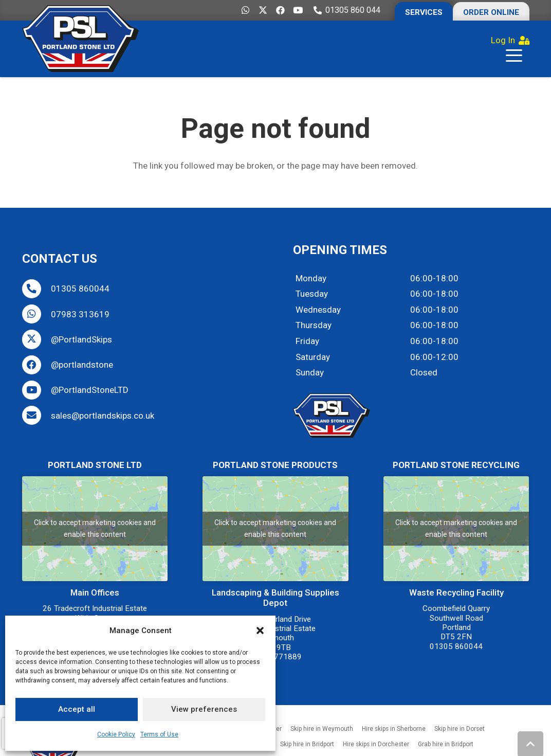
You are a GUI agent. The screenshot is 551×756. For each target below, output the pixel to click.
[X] (263, 10)
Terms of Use (159, 734)
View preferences (204, 709)
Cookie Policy (116, 734)
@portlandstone (82, 365)
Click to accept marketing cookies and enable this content (95, 528)
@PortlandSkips (81, 339)
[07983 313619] (36, 314)
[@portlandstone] (36, 365)
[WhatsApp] (246, 10)
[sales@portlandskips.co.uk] (36, 415)
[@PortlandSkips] (36, 339)
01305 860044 (80, 289)
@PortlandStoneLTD (90, 390)
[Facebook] (281, 10)
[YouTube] (298, 10)
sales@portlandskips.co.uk (103, 416)
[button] (260, 631)
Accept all (77, 709)
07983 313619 (80, 314)
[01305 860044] (36, 289)
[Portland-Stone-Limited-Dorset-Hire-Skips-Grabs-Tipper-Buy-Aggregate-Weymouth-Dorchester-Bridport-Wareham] (80, 39)
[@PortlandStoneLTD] (36, 390)
